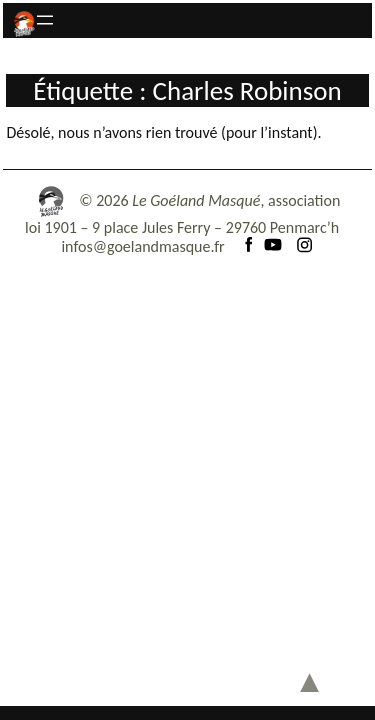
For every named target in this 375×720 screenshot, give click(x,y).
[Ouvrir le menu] (45, 20)
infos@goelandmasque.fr (142, 246)
